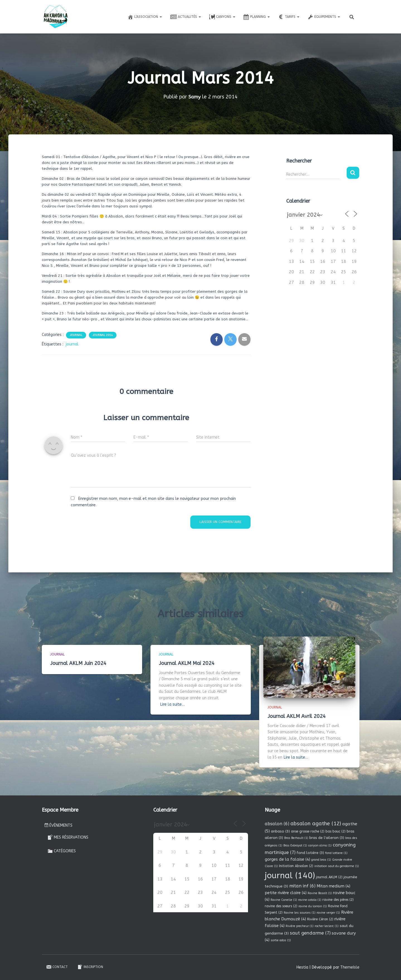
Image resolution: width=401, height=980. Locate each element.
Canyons (222, 17)
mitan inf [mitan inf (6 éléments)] (302, 886)
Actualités (186, 17)
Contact (57, 967)
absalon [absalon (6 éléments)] (277, 824)
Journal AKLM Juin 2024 (78, 663)
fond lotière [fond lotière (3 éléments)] (310, 853)
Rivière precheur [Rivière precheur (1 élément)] (300, 926)
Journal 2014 (103, 335)
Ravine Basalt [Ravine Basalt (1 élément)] (320, 893)
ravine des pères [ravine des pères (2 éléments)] (338, 900)
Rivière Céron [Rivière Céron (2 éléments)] (320, 919)
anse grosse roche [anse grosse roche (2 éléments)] (308, 831)
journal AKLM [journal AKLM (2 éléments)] (329, 877)
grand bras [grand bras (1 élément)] (321, 860)
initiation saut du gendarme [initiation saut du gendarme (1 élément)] (337, 866)
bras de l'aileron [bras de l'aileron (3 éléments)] (327, 838)
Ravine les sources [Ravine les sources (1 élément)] (300, 913)
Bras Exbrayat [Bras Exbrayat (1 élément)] (295, 845)
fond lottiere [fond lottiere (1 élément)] (336, 853)
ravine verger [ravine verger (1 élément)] (328, 913)
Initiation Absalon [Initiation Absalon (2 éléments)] (296, 866)
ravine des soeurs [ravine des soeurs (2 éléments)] (281, 906)
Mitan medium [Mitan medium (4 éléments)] (333, 886)
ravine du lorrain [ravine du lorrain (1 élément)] (313, 906)
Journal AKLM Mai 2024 (187, 663)
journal (72, 344)
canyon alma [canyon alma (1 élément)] (320, 845)
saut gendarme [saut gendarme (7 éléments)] (310, 933)
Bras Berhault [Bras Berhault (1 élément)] (296, 838)
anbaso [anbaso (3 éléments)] (280, 831)
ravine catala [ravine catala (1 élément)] (310, 900)
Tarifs (289, 17)
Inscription (90, 967)
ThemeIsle (350, 967)
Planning (257, 17)
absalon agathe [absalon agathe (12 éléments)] (316, 824)
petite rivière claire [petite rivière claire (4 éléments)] (286, 893)
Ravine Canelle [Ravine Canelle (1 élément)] (284, 900)
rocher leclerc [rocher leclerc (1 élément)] (327, 926)
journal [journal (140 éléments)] (290, 876)
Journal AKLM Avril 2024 (297, 716)
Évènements (59, 825)
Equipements (324, 17)
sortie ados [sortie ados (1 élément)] (281, 940)
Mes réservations (68, 837)
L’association (145, 17)
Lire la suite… (172, 704)
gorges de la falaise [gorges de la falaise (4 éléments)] (287, 859)
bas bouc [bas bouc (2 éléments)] (336, 831)
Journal (76, 335)
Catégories (62, 851)
